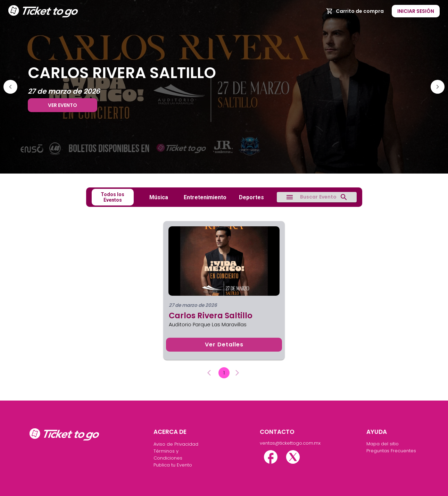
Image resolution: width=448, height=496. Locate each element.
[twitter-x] (293, 457)
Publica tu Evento (173, 465)
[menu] (290, 197)
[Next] (438, 87)
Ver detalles (224, 345)
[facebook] (271, 457)
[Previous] (10, 87)
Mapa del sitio (383, 444)
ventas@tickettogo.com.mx (286, 443)
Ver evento (63, 105)
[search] (344, 197)
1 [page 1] (224, 373)
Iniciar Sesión (416, 11)
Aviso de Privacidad (176, 444)
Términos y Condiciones (168, 455)
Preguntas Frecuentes (391, 451)
